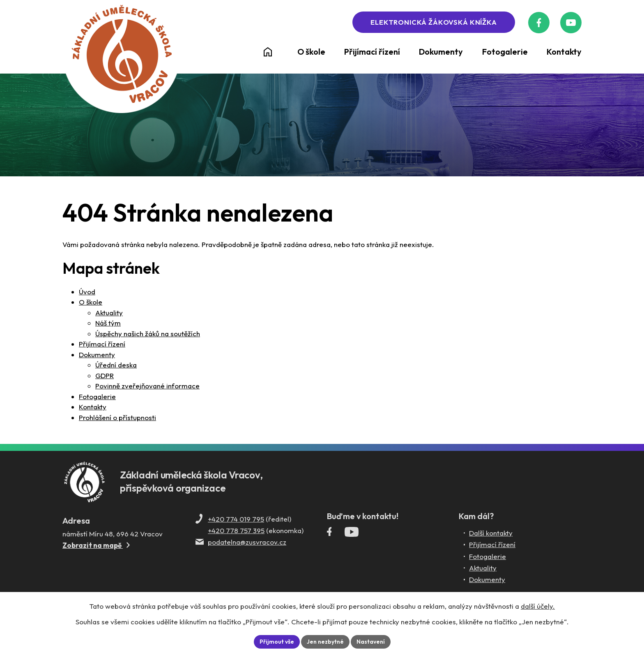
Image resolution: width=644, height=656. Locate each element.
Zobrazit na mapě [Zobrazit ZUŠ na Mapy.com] (96, 546)
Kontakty (93, 408)
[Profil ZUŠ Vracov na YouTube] (352, 534)
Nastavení (371, 642)
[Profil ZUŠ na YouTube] (571, 23)
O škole (91, 303)
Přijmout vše (277, 642)
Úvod (87, 292)
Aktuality (109, 313)
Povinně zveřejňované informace (147, 387)
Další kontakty (491, 533)
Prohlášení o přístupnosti (117, 418)
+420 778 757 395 (236, 531)
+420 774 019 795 (236, 519)
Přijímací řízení (102, 345)
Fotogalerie (97, 397)
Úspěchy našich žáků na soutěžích (148, 334)
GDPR (105, 376)
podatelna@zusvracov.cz (247, 542)
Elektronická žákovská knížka (434, 22)
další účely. (538, 606)
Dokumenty (97, 355)
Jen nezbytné (325, 642)
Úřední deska (116, 366)
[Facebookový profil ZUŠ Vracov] (539, 23)
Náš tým (108, 324)
